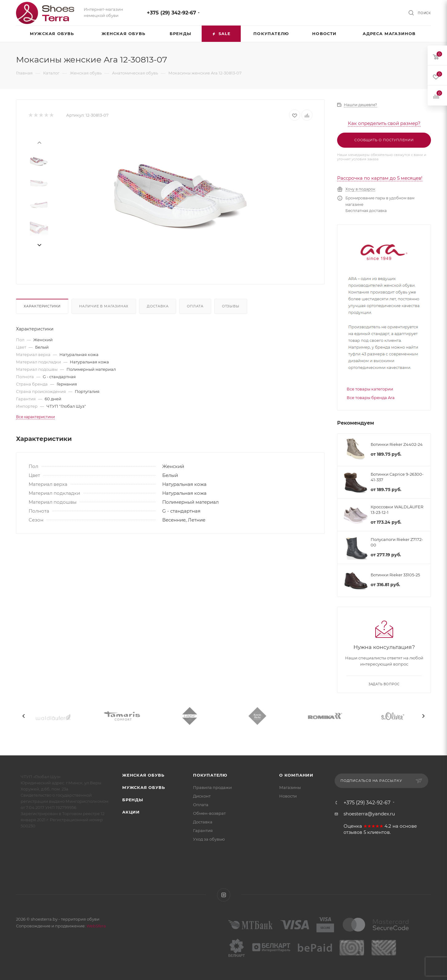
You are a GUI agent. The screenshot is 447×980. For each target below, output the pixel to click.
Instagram (224, 895)
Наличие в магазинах (104, 306)
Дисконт (202, 796)
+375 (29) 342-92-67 (171, 13)
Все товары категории (370, 389)
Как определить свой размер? (384, 123)
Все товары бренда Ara (371, 398)
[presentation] (39, 142)
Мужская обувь (143, 787)
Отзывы (231, 306)
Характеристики (42, 306)
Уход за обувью (209, 839)
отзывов (353, 832)
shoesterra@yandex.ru (369, 814)
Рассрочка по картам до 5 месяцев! (380, 178)
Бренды (133, 800)
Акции (131, 812)
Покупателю (210, 775)
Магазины (290, 787)
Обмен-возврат (209, 813)
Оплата (195, 306)
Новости (288, 796)
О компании (296, 775)
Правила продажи (212, 787)
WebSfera (96, 926)
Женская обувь (143, 775)
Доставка (158, 306)
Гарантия (203, 830)
